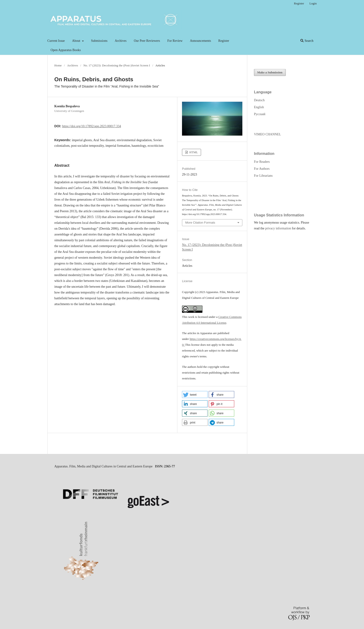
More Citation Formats (200, 223)
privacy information (278, 228)
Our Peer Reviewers (147, 41)
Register (224, 41)
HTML (193, 152)
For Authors (262, 169)
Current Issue (56, 41)
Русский (260, 114)
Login (313, 3)
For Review (175, 41)
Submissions (99, 41)
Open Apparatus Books (66, 50)
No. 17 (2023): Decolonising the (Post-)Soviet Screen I (117, 65)
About (77, 41)
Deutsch (259, 100)
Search (307, 41)
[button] (195, 394)
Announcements (200, 41)
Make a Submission (270, 72)
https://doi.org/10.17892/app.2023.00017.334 (91, 126)
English (259, 107)
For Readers (262, 162)
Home (58, 65)
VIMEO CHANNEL (267, 134)
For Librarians (263, 176)
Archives (121, 41)
